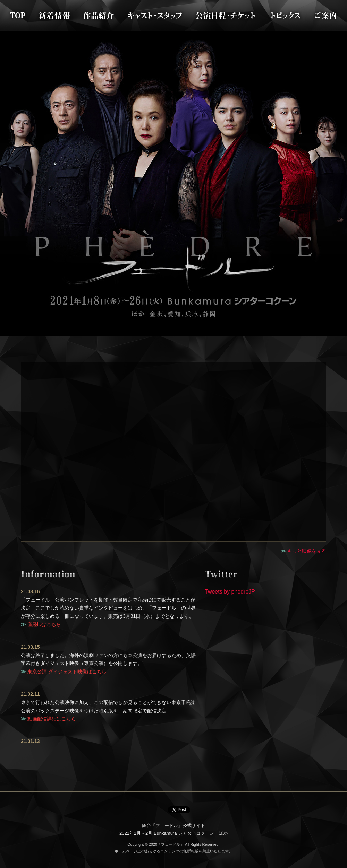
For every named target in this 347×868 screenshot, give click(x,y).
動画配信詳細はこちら (52, 719)
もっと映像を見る (307, 551)
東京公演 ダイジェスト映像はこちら (67, 672)
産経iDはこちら (44, 624)
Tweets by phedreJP (230, 592)
